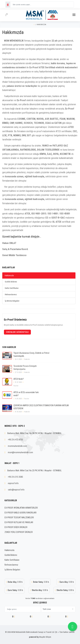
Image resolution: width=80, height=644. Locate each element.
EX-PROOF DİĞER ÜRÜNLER (16, 527)
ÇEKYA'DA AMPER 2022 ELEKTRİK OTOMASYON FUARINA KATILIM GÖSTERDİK (41, 407)
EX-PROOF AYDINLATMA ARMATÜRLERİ (21, 508)
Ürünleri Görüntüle (17, 332)
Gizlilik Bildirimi (11, 282)
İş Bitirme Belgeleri (12, 301)
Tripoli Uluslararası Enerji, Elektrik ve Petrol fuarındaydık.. (31, 354)
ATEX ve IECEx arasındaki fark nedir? (26, 394)
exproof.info (13, 483)
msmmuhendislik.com (17, 446)
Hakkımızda (41, 25)
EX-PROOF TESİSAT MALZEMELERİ (19, 517)
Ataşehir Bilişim (45, 637)
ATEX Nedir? (19, 379)
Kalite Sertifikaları (12, 288)
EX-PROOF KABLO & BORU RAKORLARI (20, 513)
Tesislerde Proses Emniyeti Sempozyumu (25, 368)
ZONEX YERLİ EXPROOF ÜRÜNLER (19, 532)
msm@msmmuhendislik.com (20, 452)
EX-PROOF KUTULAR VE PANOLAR (19, 522)
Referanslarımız (11, 294)
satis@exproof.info (16, 490)
